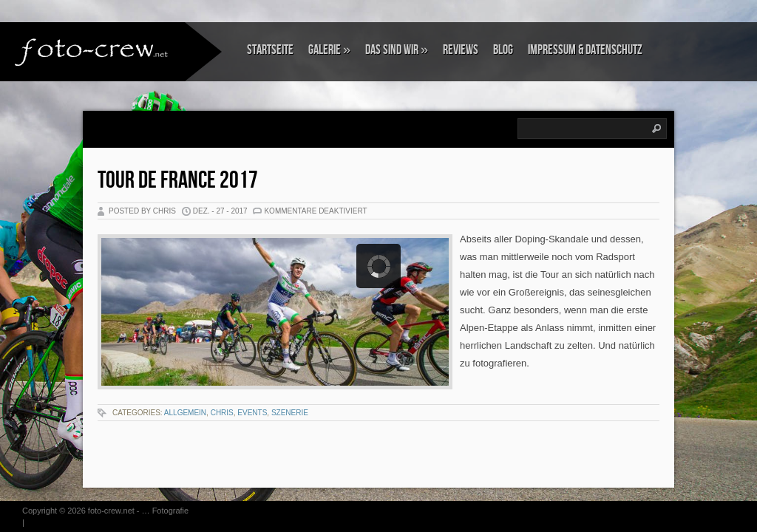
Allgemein (185, 413)
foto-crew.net (111, 511)
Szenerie (290, 413)
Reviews (461, 50)
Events (252, 413)
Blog (503, 50)
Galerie (329, 50)
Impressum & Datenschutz (585, 50)
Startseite (270, 50)
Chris (222, 413)
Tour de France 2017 (178, 181)
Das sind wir (397, 50)
